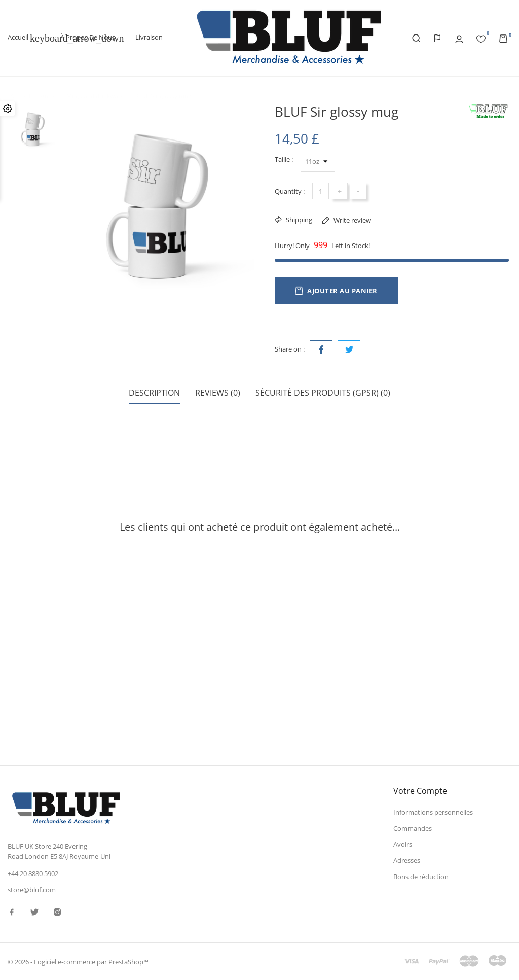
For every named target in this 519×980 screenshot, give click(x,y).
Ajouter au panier (336, 291)
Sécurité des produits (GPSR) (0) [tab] (323, 393)
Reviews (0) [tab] (218, 393)
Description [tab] (154, 393)
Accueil (24, 38)
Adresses (407, 860)
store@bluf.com (32, 890)
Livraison (149, 37)
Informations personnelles (433, 812)
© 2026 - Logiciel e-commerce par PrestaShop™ (78, 962)
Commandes (413, 828)
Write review (351, 220)
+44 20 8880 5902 (33, 873)
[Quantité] (321, 191)
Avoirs (403, 844)
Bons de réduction (421, 877)
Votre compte (420, 791)
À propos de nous (88, 37)
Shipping (298, 220)
